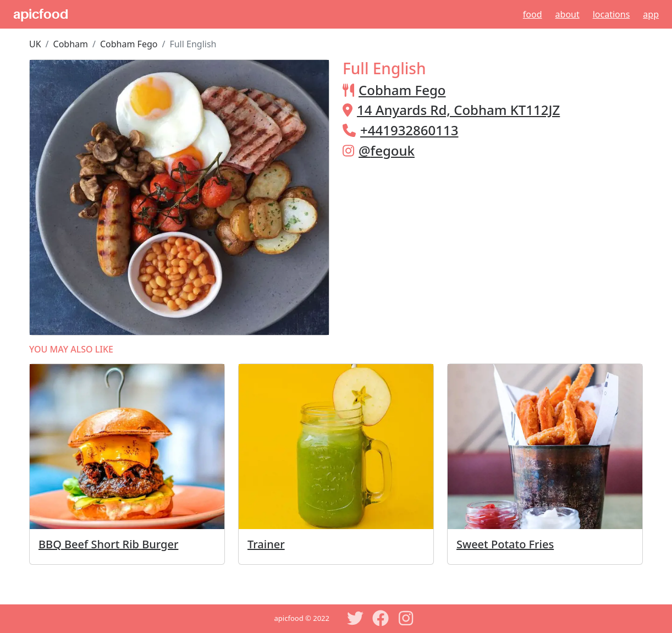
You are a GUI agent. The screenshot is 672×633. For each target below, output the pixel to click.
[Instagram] (406, 618)
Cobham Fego (129, 44)
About (568, 14)
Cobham (71, 44)
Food (533, 14)
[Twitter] (355, 618)
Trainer (266, 544)
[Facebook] (381, 618)
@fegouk (387, 150)
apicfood (41, 14)
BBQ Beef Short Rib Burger (108, 544)
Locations (612, 14)
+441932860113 (409, 130)
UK (35, 44)
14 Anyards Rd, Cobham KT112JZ (458, 110)
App (651, 14)
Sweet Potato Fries (505, 544)
